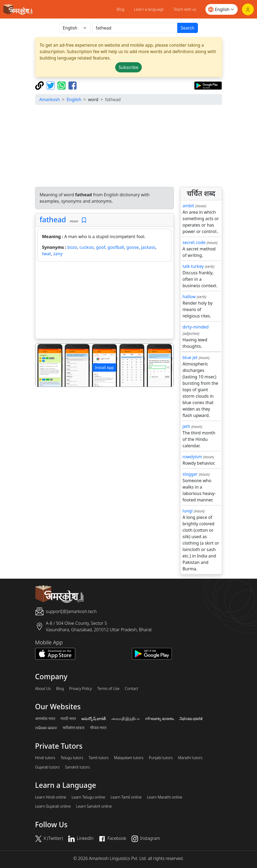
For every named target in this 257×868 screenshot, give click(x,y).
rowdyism (192, 457)
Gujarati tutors (48, 767)
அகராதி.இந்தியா (125, 719)
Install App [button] (104, 367)
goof (100, 247)
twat (47, 254)
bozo (72, 247)
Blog (120, 9)
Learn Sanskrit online (94, 806)
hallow (189, 297)
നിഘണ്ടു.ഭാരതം (159, 719)
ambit (189, 206)
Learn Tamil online (126, 797)
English (74, 99)
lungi (188, 511)
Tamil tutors (99, 758)
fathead (53, 220)
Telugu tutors (72, 758)
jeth (187, 426)
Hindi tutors (45, 758)
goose (133, 247)
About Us (43, 689)
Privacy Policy (81, 689)
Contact (131, 689)
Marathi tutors (190, 758)
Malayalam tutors (129, 758)
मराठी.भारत (68, 719)
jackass (148, 247)
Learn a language (149, 9)
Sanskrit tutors (77, 767)
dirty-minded (196, 327)
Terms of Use (108, 689)
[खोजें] (135, 28)
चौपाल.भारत (98, 728)
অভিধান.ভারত (74, 728)
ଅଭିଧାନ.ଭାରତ (46, 728)
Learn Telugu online (88, 797)
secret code (194, 242)
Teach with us (185, 9)
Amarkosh (50, 99)
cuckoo (87, 247)
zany (58, 254)
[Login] (248, 9)
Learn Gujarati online (53, 806)
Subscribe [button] (128, 67)
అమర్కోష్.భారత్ (94, 719)
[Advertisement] (129, 147)
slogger (190, 474)
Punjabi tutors (161, 758)
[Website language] (222, 9)
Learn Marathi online (165, 797)
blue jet (190, 357)
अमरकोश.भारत (45, 719)
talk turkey (193, 266)
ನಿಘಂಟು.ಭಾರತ (191, 719)
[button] (46, 365)
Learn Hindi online (51, 797)
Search (188, 28)
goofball (116, 247)
